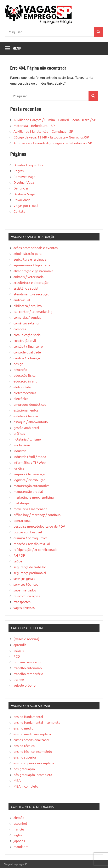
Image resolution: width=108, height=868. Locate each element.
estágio (19, 650)
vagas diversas (24, 607)
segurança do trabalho (30, 567)
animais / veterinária (29, 277)
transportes (22, 602)
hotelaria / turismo (27, 439)
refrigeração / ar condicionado (35, 549)
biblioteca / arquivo (28, 306)
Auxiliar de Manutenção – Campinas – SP (43, 131)
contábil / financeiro (28, 346)
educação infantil (26, 381)
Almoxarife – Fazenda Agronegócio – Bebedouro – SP (53, 143)
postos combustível (28, 532)
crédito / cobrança (27, 358)
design (18, 364)
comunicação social (27, 335)
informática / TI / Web (30, 462)
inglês (18, 835)
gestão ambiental (26, 427)
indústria (20, 451)
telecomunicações (27, 596)
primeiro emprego (27, 662)
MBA (17, 780)
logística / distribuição (29, 480)
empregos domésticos (30, 404)
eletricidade (22, 387)
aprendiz (20, 645)
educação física (24, 375)
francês (19, 829)
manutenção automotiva (31, 486)
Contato (19, 211)
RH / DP (19, 555)
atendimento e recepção (31, 294)
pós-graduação (24, 769)
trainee (19, 679)
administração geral (28, 253)
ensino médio (23, 728)
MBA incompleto (26, 786)
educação (20, 369)
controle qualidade (27, 352)
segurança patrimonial (30, 573)
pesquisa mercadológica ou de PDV (39, 526)
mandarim (21, 846)
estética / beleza (26, 416)
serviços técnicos (26, 584)
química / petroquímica (30, 538)
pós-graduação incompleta (33, 775)
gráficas (19, 433)
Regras (19, 171)
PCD (17, 656)
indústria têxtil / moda (30, 456)
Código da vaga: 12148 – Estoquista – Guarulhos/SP (51, 137)
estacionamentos (26, 410)
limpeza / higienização (30, 474)
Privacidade (22, 200)
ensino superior (25, 757)
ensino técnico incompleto (33, 751)
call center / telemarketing (33, 311)
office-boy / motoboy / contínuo (37, 515)
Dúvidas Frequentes (28, 165)
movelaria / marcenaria (30, 509)
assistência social (26, 288)
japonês (19, 841)
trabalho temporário (28, 674)
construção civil (25, 340)
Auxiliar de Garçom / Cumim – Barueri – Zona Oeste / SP (55, 120)
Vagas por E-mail (26, 205)
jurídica (19, 468)
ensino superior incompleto (34, 763)
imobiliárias (22, 445)
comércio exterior (27, 323)
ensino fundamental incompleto (37, 722)
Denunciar (21, 188)
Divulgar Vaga (24, 182)
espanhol (20, 823)
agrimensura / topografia (32, 265)
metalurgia (21, 503)
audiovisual (22, 300)
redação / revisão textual (32, 544)
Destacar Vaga (24, 194)
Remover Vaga (24, 176)
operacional (22, 520)
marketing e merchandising (34, 497)
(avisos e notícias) (26, 639)
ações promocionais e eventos (36, 248)
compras (20, 329)
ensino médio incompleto (32, 734)
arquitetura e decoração (31, 282)
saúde (18, 561)
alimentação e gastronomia (33, 271)
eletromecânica (25, 393)
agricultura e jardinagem (31, 259)
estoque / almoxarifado (31, 422)
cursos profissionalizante (32, 740)
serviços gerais (24, 578)
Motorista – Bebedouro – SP (34, 125)
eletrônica (21, 398)
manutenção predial (28, 491)
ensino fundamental (28, 716)
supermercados (25, 590)
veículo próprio (24, 685)
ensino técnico (24, 745)
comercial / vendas (27, 317)
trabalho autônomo (28, 668)
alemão (19, 817)
